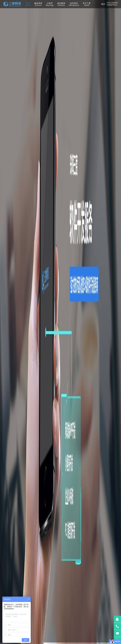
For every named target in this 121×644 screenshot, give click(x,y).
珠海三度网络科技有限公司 (12, 4)
